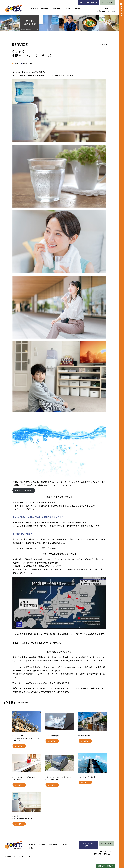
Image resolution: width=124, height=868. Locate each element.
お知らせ (67, 9)
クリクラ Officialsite (24, 490)
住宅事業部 (56, 9)
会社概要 (45, 9)
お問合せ (77, 9)
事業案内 (34, 9)
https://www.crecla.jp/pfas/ (36, 683)
